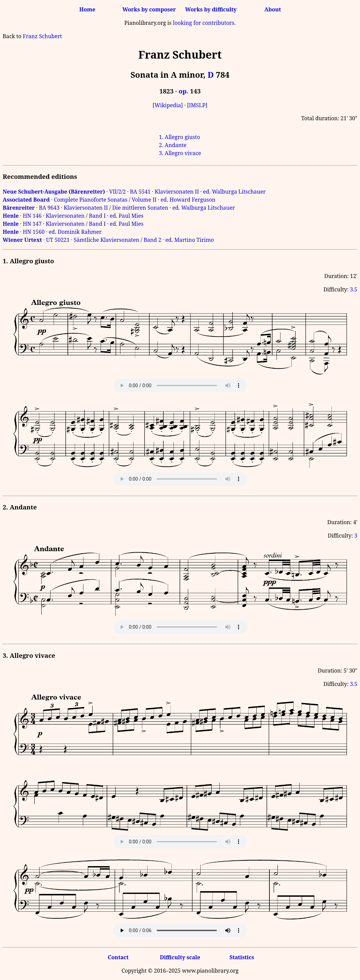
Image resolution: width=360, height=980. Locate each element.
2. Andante (173, 145)
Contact (118, 957)
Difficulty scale (180, 957)
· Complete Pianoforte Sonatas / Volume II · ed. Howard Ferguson (109, 200)
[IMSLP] (197, 105)
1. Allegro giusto (179, 137)
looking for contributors (203, 23)
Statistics (242, 957)
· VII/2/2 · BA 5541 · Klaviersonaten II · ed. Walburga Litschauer (134, 192)
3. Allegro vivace (180, 153)
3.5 (354, 289)
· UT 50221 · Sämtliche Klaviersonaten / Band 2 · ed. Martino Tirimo (108, 240)
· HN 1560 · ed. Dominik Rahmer (52, 232)
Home (87, 9)
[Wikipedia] (168, 105)
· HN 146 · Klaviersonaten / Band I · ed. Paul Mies (73, 216)
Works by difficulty (211, 9)
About (273, 9)
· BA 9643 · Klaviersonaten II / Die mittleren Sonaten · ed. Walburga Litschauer (119, 208)
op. (183, 91)
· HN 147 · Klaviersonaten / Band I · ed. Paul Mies (73, 224)
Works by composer (149, 9)
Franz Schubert (42, 36)
